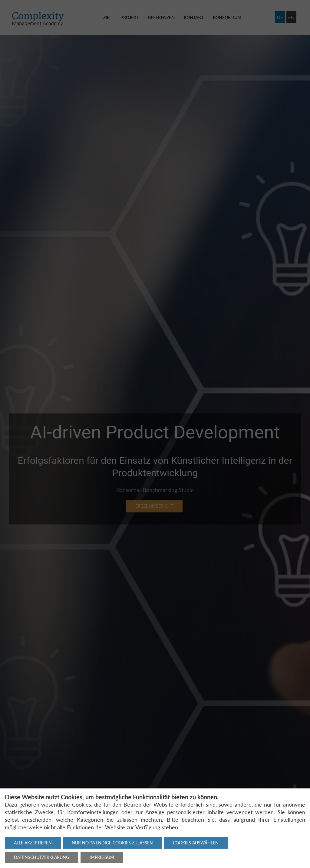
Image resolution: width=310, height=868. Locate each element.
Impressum (102, 857)
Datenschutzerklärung (41, 857)
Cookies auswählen (196, 843)
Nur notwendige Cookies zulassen (112, 843)
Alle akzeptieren (33, 843)
